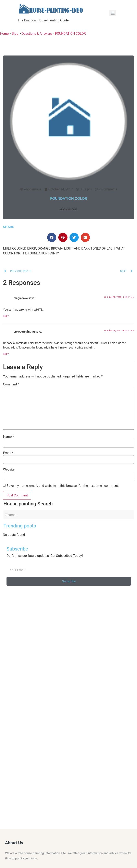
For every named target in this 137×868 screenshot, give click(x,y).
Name (8, 437)
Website (9, 470)
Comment (11, 384)
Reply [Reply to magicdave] (6, 316)
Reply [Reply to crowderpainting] (6, 354)
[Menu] (113, 13)
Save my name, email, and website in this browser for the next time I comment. (63, 486)
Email (8, 453)
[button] (52, 237)
